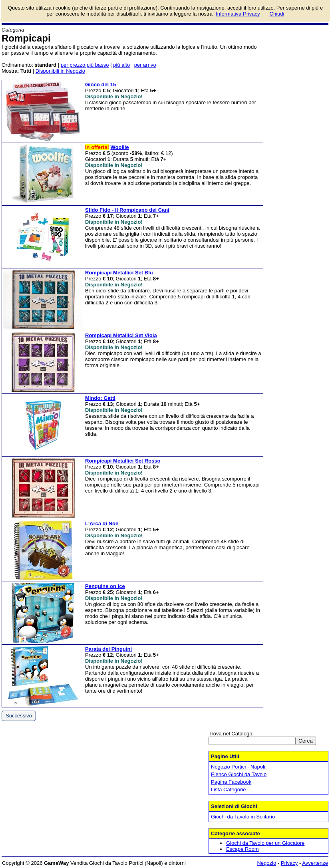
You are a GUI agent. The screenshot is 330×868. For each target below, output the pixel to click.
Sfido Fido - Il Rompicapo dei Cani (127, 210)
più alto (121, 65)
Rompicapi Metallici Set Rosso (123, 461)
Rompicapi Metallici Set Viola (121, 335)
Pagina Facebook (231, 782)
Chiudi (277, 14)
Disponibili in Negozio (60, 71)
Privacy (289, 863)
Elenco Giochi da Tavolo (239, 774)
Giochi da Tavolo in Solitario (243, 817)
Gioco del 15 (100, 84)
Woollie (120, 147)
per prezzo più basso (85, 65)
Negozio (266, 863)
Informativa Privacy (238, 14)
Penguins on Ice (105, 586)
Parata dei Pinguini (108, 649)
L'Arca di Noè (102, 523)
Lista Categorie (228, 790)
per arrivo (145, 65)
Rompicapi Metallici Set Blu (119, 273)
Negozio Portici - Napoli (238, 767)
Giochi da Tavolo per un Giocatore (265, 843)
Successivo (19, 716)
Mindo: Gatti (100, 398)
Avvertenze (315, 863)
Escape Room (243, 849)
